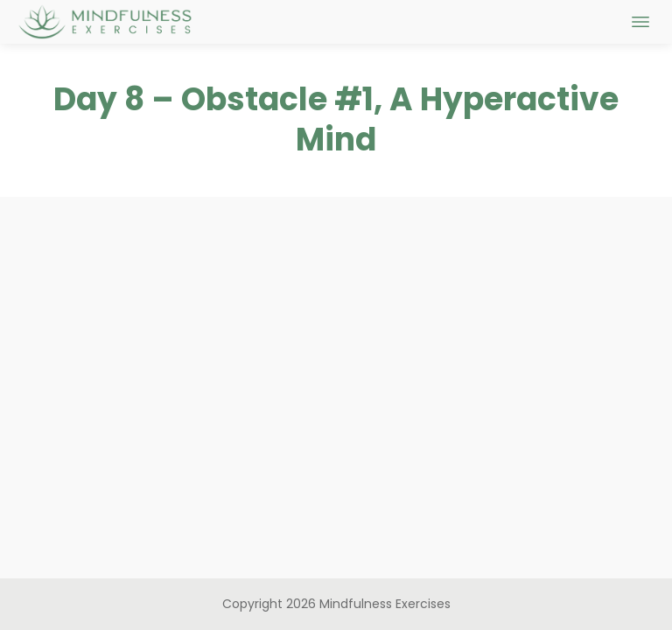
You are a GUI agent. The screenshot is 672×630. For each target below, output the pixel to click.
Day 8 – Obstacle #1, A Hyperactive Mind (336, 120)
